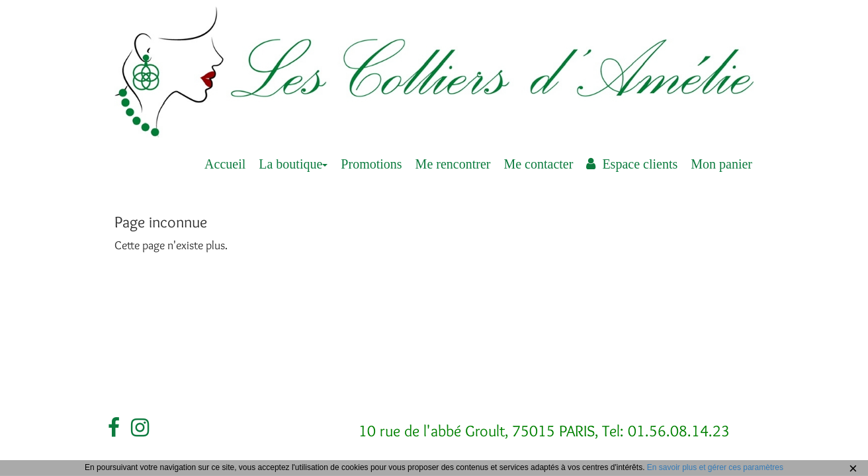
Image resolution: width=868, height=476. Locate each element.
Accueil (225, 164)
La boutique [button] (293, 164)
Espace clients (632, 164)
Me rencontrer (453, 164)
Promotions (371, 164)
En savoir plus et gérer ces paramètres (715, 467)
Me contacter (538, 164)
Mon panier (721, 164)
